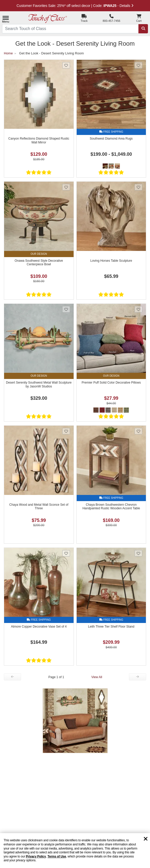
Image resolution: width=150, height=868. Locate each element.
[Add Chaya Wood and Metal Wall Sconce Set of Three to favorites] (66, 431)
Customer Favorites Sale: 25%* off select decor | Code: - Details (75, 6)
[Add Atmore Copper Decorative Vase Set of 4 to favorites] (66, 553)
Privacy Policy (36, 856)
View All (97, 677)
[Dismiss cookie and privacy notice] (146, 839)
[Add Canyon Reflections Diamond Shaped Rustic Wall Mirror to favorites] (66, 65)
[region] (75, 851)
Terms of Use (57, 856)
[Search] (143, 29)
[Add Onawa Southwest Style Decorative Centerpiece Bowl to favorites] (66, 187)
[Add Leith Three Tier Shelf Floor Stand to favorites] (138, 553)
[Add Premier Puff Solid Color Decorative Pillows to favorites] (138, 309)
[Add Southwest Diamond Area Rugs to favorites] (138, 65)
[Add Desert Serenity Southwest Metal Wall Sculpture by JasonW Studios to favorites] (66, 309)
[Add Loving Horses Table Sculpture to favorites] (138, 187)
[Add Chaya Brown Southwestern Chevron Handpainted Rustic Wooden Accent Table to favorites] (138, 431)
